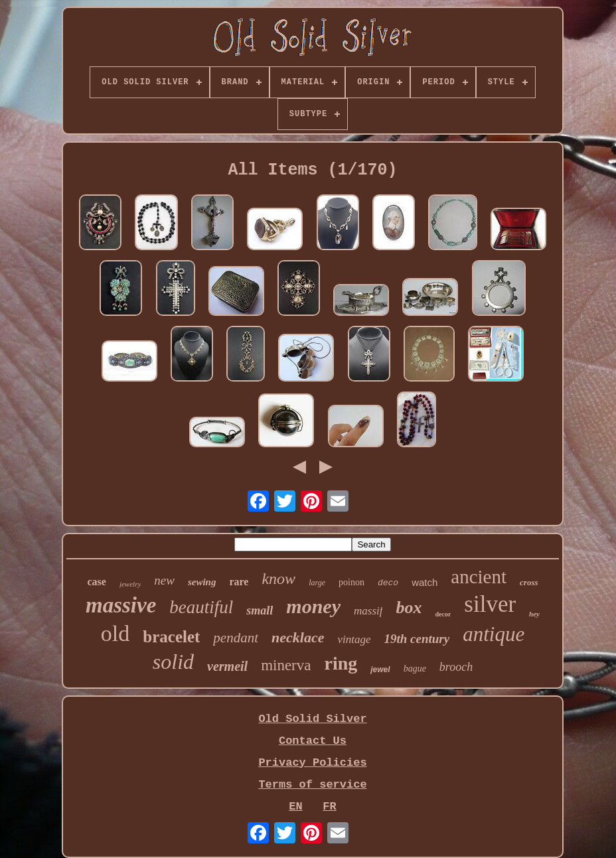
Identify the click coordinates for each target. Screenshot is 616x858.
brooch (456, 667)
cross (529, 582)
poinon (351, 582)
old (115, 633)
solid (173, 662)
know (278, 579)
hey (534, 614)
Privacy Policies (312, 763)
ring (341, 663)
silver (490, 604)
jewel (380, 670)
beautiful (201, 607)
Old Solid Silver (312, 719)
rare (239, 582)
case (96, 582)
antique (494, 634)
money (313, 606)
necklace (298, 637)
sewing (202, 582)
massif (368, 611)
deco (388, 583)
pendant (236, 638)
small (260, 610)
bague (415, 669)
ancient (479, 577)
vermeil (227, 666)
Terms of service (312, 785)
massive (121, 605)
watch (424, 582)
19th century (417, 639)
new (164, 580)
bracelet (171, 637)
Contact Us (313, 741)
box (409, 608)
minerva (286, 665)
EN (295, 807)
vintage (354, 639)
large (317, 583)
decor (443, 614)
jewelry (130, 584)
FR (329, 807)
